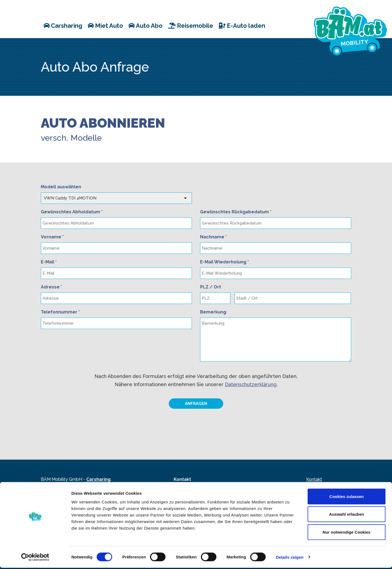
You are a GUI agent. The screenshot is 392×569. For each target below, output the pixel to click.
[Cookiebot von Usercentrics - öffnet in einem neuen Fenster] (35, 558)
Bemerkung (213, 312)
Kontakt (314, 479)
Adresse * (51, 287)
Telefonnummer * (60, 312)
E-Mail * (49, 262)
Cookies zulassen (347, 498)
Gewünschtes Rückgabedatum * (236, 212)
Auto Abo (146, 25)
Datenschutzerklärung (251, 384)
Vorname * (52, 237)
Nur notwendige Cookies (347, 533)
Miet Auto (105, 25)
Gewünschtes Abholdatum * (72, 212)
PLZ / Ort (211, 287)
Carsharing (63, 25)
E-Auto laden (242, 25)
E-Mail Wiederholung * (224, 262)
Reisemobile (191, 25)
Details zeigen (290, 558)
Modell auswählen (61, 187)
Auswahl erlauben (347, 516)
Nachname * (213, 237)
